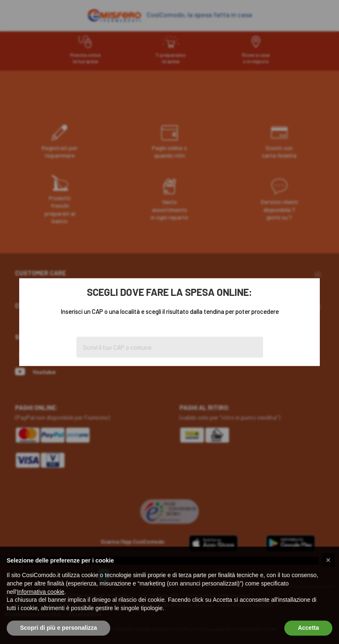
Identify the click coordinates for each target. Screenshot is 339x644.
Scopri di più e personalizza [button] (58, 628)
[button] (328, 560)
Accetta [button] (308, 628)
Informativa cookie (40, 592)
